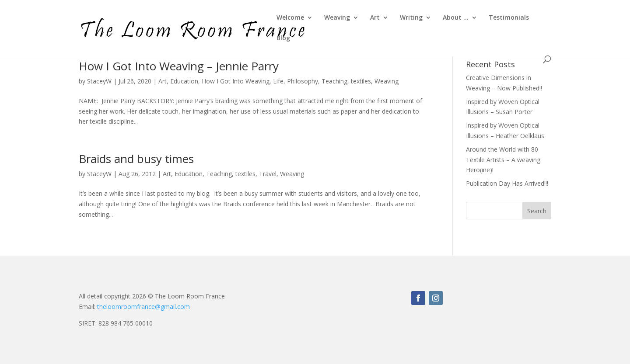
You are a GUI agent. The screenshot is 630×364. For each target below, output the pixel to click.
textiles (361, 81)
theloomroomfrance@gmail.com (143, 307)
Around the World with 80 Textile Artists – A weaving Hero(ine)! (503, 160)
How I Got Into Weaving (236, 81)
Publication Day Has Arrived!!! (507, 183)
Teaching (334, 81)
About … (456, 18)
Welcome (290, 18)
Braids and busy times (136, 159)
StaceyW (99, 81)
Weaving (337, 18)
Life (278, 81)
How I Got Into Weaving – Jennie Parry (179, 66)
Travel (268, 174)
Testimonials (509, 18)
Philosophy (303, 81)
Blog (283, 38)
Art (375, 18)
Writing (411, 18)
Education (184, 81)
